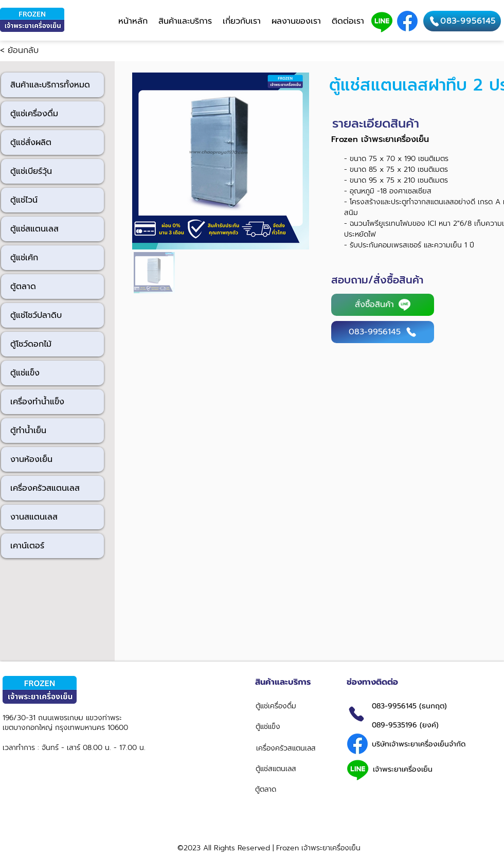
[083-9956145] (462, 21)
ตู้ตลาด (23, 287)
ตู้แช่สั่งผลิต (31, 142)
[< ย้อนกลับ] (34, 51)
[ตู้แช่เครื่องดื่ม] (293, 706)
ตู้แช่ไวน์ (24, 200)
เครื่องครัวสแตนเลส (45, 488)
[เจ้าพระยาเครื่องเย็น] (421, 769)
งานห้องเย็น (31, 459)
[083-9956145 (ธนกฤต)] (430, 706)
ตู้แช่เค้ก (24, 258)
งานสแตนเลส (34, 517)
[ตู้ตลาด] (291, 789)
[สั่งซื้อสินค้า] (383, 305)
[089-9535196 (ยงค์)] (434, 725)
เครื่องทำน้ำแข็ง (37, 402)
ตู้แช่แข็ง (25, 373)
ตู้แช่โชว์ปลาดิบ (36, 315)
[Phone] (356, 714)
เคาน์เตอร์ (27, 546)
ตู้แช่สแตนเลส (34, 229)
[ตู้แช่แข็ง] (291, 726)
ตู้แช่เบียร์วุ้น (31, 171)
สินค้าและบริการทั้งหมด (50, 85)
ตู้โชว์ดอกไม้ (31, 344)
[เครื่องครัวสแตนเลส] (292, 748)
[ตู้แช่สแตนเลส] (290, 769)
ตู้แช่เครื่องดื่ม (34, 114)
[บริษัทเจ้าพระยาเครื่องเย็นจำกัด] (421, 744)
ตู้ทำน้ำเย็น (28, 431)
